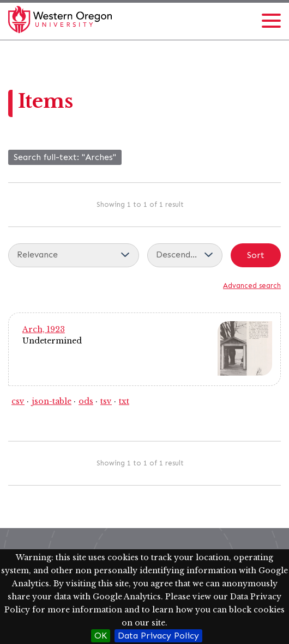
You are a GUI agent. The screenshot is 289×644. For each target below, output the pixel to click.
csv (18, 401)
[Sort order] (185, 255)
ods (86, 401)
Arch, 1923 (44, 329)
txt (124, 401)
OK (101, 636)
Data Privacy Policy (158, 636)
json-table (52, 401)
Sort (256, 255)
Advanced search (252, 286)
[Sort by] (74, 255)
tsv (106, 401)
